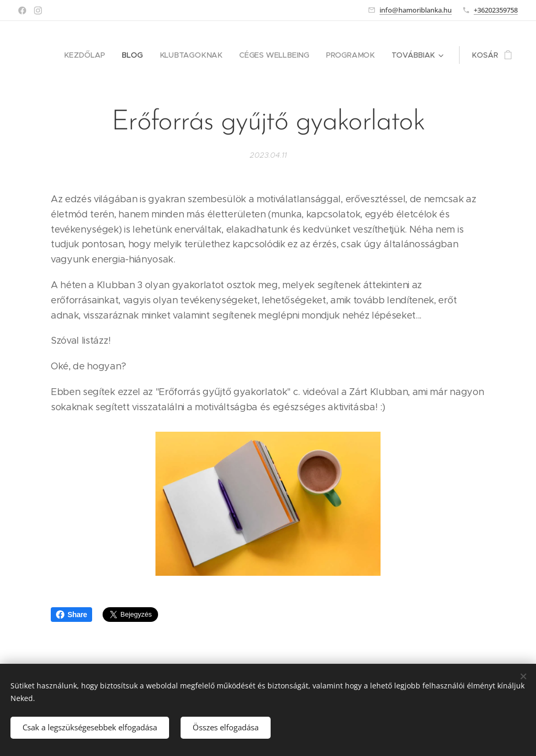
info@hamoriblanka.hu (416, 10)
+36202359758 (496, 10)
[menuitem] (94, 55)
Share (71, 615)
